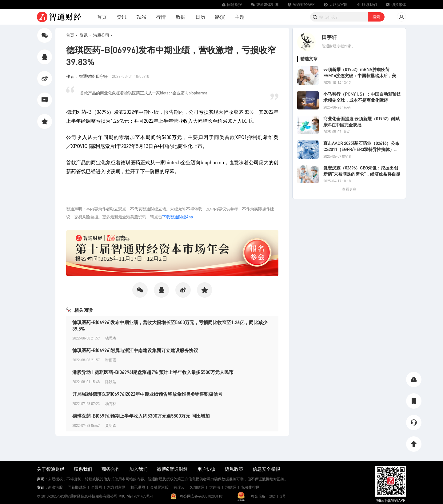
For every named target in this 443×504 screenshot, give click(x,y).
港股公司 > (103, 35)
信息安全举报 (266, 469)
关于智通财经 (51, 469)
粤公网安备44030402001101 (202, 496)
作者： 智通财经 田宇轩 (88, 76)
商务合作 (111, 469)
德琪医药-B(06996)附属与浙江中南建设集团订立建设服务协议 (135, 350)
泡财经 (231, 487)
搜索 (376, 17)
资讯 (122, 17)
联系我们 (83, 469)
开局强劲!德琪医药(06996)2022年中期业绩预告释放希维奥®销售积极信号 (147, 394)
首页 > (72, 35)
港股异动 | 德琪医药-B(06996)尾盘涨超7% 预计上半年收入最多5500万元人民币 (153, 372)
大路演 (215, 487)
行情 (161, 17)
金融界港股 (159, 487)
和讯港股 (138, 487)
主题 (240, 17)
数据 (181, 17)
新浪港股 (55, 487)
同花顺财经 (77, 487)
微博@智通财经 (172, 469)
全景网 (97, 487)
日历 (200, 17)
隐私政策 (234, 469)
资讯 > (85, 35)
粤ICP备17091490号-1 (136, 496)
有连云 (179, 487)
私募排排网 (250, 487)
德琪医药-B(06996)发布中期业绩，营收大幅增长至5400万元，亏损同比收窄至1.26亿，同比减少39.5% (170, 325)
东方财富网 (116, 487)
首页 (102, 17)
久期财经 (197, 487)
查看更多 (349, 189)
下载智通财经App (178, 217)
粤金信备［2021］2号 (268, 496)
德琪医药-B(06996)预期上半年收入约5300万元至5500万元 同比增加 (141, 416)
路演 (220, 17)
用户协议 (206, 469)
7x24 (141, 17)
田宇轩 (329, 37)
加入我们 (138, 469)
